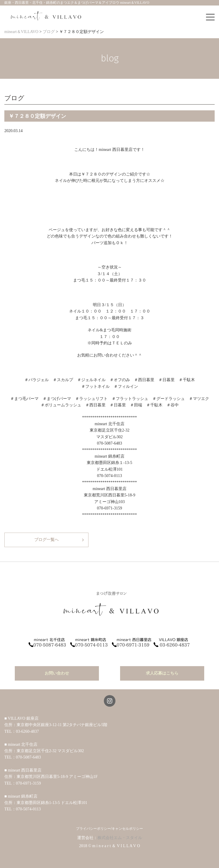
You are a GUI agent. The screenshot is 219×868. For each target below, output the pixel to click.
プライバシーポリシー (93, 829)
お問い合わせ (57, 673)
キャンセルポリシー (127, 829)
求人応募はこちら (162, 673)
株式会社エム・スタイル (120, 838)
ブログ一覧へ (46, 540)
